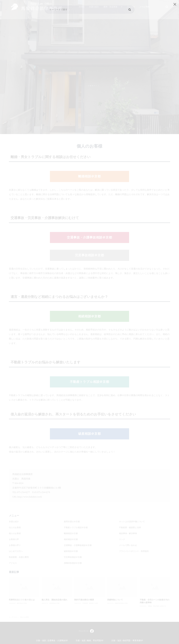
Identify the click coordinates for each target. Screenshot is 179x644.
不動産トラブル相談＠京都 (89, 382)
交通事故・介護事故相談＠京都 (89, 237)
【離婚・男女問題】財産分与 (157, 606)
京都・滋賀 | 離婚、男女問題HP (89, 641)
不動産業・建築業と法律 (90, 603)
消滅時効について (115, 600)
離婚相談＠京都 (89, 176)
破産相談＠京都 (89, 434)
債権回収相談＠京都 (121, 603)
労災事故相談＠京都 (89, 255)
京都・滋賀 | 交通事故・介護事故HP (52, 641)
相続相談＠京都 (89, 316)
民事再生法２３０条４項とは (22, 600)
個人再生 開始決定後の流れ (54, 600)
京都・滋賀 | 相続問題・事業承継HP (127, 641)
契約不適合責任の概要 (84, 600)
